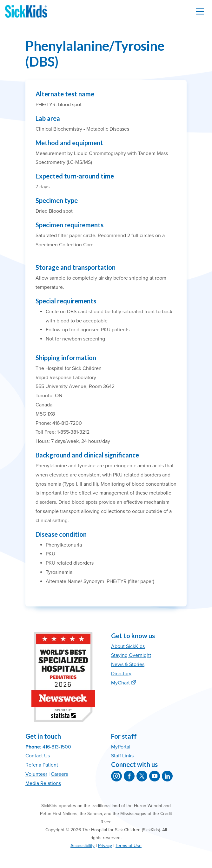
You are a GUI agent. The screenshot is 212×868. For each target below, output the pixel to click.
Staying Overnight (131, 655)
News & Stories (128, 664)
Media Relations (43, 783)
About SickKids (128, 646)
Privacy (105, 846)
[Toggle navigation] (200, 11)
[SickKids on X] (142, 776)
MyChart (120, 683)
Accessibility (83, 846)
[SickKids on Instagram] (116, 776)
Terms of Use (129, 846)
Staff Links (122, 756)
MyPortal (121, 747)
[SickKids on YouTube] (155, 776)
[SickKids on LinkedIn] (167, 776)
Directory (121, 674)
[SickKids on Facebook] (129, 776)
